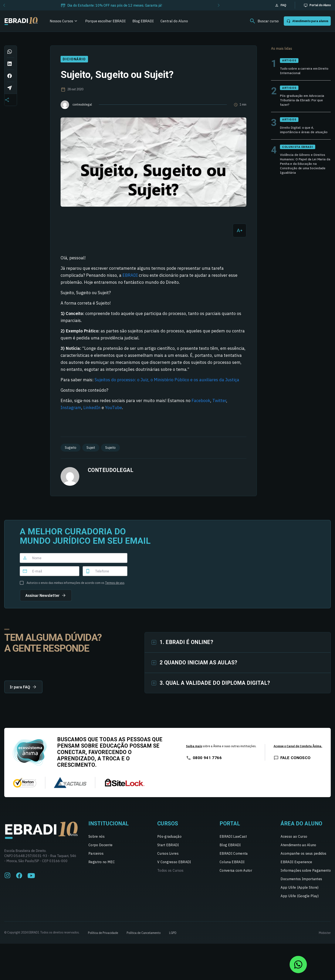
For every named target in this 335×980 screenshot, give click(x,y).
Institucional (109, 824)
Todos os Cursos (170, 870)
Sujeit (91, 448)
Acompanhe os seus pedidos (303, 853)
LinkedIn (92, 407)
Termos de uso (115, 583)
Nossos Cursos (61, 21)
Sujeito (110, 448)
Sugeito (71, 448)
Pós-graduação (169, 836)
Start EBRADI (168, 845)
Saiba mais (194, 746)
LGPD (173, 933)
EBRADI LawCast (233, 836)
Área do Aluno (302, 824)
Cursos (168, 824)
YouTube (114, 407)
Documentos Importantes (301, 879)
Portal (230, 824)
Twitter (219, 400)
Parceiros (96, 853)
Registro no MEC (102, 862)
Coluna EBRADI (232, 862)
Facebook (201, 400)
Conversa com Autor (236, 870)
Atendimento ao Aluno (298, 845)
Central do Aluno (174, 21)
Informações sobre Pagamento (306, 870)
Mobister (325, 933)
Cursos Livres (168, 853)
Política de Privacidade (103, 933)
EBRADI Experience (296, 862)
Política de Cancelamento (144, 933)
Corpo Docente (100, 845)
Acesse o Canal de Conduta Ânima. (298, 746)
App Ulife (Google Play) (300, 896)
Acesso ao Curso (294, 836)
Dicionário (74, 59)
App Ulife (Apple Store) (300, 887)
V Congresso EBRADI (174, 862)
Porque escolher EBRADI (105, 21)
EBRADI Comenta (234, 853)
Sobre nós (97, 836)
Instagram (71, 407)
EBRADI (130, 275)
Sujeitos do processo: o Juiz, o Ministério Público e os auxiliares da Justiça (167, 380)
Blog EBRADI (143, 21)
